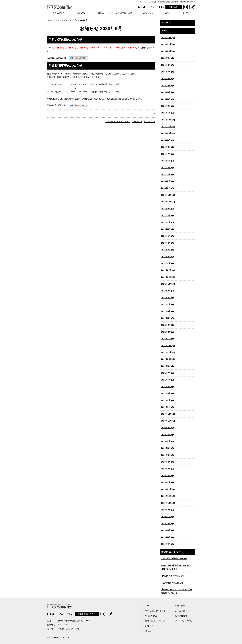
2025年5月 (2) (167, 85)
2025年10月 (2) (168, 51)
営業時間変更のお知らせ (65, 66)
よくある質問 (181, 611)
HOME (50, 20)
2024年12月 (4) (168, 120)
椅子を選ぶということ (155, 611)
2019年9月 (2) (167, 510)
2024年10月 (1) (168, 133)
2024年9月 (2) (167, 140)
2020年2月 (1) (167, 476)
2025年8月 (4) (167, 65)
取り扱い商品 (151, 616)
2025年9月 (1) (167, 58)
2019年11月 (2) (168, 496)
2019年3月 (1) (167, 537)
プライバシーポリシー (185, 621)
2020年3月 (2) (167, 469)
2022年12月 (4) (168, 270)
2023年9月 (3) (167, 209)
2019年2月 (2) (167, 544)
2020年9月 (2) (167, 428)
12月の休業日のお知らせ (172, 583)
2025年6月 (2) (167, 79)
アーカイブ (173, 31)
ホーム (148, 606)
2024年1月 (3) (167, 188)
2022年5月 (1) (167, 311)
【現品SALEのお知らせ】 (173, 576)
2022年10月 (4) (168, 284)
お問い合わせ (181, 616)
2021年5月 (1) (167, 387)
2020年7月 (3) (167, 441)
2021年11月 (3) (168, 352)
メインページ (124, 122)
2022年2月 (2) (167, 332)
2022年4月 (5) (167, 318)
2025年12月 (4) (168, 38)
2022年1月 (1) (167, 339)
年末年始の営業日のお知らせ (174, 559)
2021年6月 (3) (167, 380)
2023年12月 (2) (168, 195)
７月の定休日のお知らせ (65, 40)
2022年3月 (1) (167, 325)
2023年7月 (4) (167, 222)
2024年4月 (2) (167, 168)
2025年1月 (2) (167, 113)
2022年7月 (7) (167, 304)
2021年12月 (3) (168, 346)
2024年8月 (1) (167, 147)
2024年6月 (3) (167, 161)
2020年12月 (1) (168, 414)
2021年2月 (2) (167, 400)
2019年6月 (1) (167, 524)
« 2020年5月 (111, 122)
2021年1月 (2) (167, 407)
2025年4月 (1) (167, 92)
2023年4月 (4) (167, 243)
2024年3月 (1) (167, 174)
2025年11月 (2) (168, 44)
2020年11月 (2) (168, 421)
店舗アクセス (181, 606)
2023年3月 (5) (167, 250)
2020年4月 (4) (167, 462)
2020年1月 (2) (167, 482)
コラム (148, 631)
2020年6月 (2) (167, 448)
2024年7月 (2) (167, 154)
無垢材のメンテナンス (155, 621)
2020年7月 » (149, 122)
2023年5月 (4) (167, 236)
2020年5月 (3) (167, 455)
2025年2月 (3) (167, 106)
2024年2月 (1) (167, 181)
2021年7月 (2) (167, 373)
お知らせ (59, 20)
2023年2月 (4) (167, 257)
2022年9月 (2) (167, 291)
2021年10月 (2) (168, 359)
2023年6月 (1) (167, 229)
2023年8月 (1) (167, 215)
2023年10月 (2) (168, 202)
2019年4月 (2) (167, 530)
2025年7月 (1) (167, 72)
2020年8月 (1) (167, 435)
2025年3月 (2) (167, 99)
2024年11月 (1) (168, 127)
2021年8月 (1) (167, 366)
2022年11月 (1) (168, 277)
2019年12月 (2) (168, 489)
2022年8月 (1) (167, 298)
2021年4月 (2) (167, 393)
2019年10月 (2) (168, 503)
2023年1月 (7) (167, 263)
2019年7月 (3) (167, 517)
